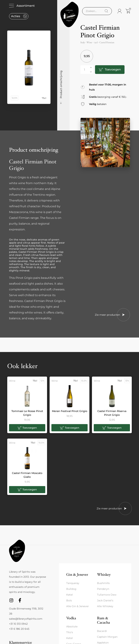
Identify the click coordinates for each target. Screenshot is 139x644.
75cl (96, 42)
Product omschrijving (61, 84)
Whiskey (104, 575)
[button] (27, 428)
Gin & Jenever (77, 575)
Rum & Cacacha (103, 620)
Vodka (71, 618)
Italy (83, 42)
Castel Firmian (107, 42)
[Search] (106, 11)
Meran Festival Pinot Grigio (70, 411)
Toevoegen (113, 69)
